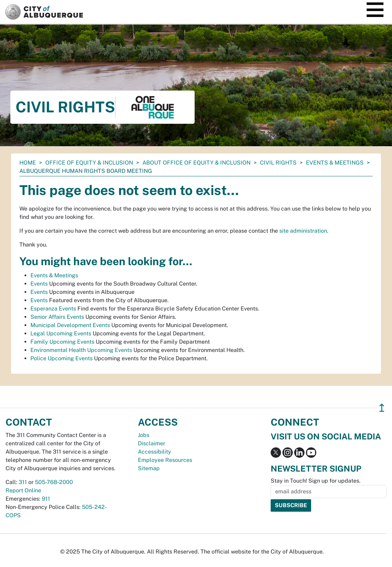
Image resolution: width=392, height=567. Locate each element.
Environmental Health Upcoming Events (81, 350)
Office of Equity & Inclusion (89, 163)
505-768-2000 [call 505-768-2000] (54, 482)
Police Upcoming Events (62, 358)
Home (28, 163)
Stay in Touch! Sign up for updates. (316, 481)
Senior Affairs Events (57, 317)
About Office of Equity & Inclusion (197, 163)
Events (39, 284)
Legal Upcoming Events (61, 333)
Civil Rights (278, 163)
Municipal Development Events (70, 325)
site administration (303, 231)
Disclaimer (152, 443)
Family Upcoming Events (62, 342)
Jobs (144, 435)
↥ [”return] (382, 408)
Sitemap (149, 468)
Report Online (23, 490)
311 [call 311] (23, 482)
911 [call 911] (46, 499)
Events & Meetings (335, 163)
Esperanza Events (53, 309)
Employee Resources (165, 460)
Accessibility (155, 452)
